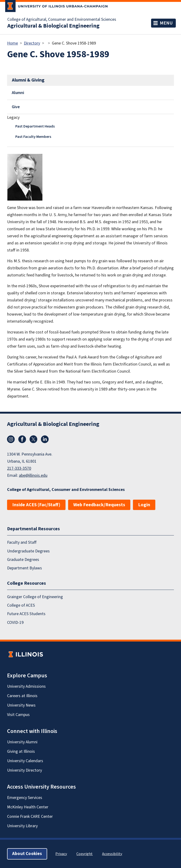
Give (16, 107)
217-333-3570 (19, 468)
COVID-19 (15, 623)
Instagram (11, 439)
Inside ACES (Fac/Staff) (36, 505)
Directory (32, 43)
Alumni (18, 93)
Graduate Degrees (23, 560)
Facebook (22, 439)
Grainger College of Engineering (35, 597)
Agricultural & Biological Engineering (53, 26)
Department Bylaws (25, 568)
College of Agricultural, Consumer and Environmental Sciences (62, 20)
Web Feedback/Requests (99, 505)
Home (12, 43)
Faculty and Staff (22, 542)
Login (144, 505)
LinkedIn (45, 439)
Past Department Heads (35, 126)
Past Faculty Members (33, 137)
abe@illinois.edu (33, 475)
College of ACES (21, 605)
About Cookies (27, 854)
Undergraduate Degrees (28, 551)
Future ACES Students (26, 614)
